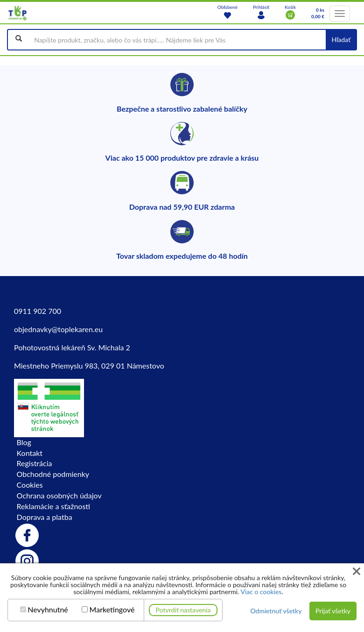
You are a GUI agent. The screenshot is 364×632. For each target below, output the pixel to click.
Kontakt (30, 453)
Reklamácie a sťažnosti (54, 506)
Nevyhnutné (48, 610)
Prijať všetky (333, 611)
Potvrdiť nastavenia (183, 610)
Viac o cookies (261, 592)
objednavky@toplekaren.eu (58, 329)
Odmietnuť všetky (276, 611)
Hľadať (341, 39)
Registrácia (35, 463)
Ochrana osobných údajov (59, 495)
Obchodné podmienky (53, 474)
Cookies (30, 485)
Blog (24, 442)
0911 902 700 (38, 311)
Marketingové (112, 610)
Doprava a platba (45, 517)
